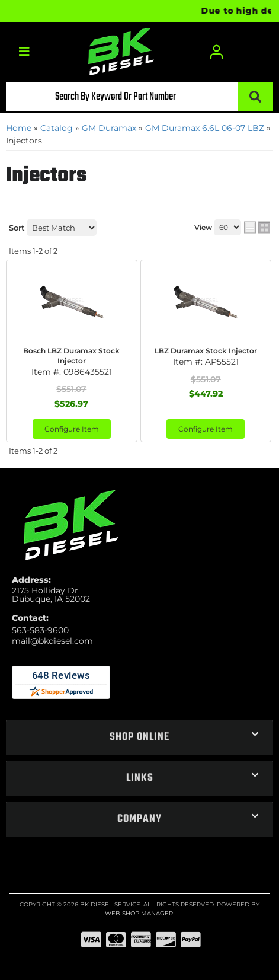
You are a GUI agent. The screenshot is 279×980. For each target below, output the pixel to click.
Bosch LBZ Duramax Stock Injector (71, 356)
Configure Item (72, 429)
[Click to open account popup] (217, 52)
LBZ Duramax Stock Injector (206, 351)
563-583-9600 (40, 630)
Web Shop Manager (139, 913)
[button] (139, 97)
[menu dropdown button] (24, 52)
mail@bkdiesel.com (52, 641)
